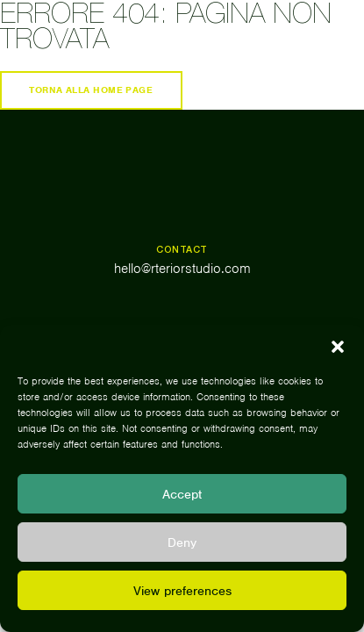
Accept (182, 494)
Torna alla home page (91, 90)
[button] (338, 347)
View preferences (182, 591)
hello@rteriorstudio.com (182, 269)
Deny (182, 542)
